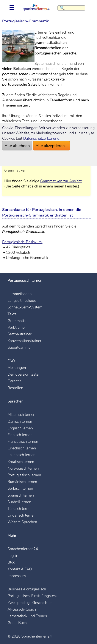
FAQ (11, 361)
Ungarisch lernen (22, 515)
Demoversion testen (24, 374)
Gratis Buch (17, 623)
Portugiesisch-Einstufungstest (32, 596)
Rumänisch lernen (22, 482)
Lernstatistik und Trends (27, 616)
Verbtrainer (17, 327)
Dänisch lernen (20, 421)
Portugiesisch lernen (24, 475)
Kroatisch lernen (21, 462)
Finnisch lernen (20, 435)
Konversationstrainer (24, 341)
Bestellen (15, 388)
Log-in (13, 556)
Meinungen (17, 368)
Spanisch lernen (21, 495)
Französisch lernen (23, 441)
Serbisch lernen (20, 488)
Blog (11, 562)
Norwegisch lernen (23, 468)
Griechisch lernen (22, 448)
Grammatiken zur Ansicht (61, 181)
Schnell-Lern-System (25, 307)
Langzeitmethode (22, 300)
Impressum (17, 576)
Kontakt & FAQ (20, 569)
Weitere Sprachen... (23, 522)
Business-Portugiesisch (27, 589)
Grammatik (17, 321)
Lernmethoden (20, 294)
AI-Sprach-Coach (22, 609)
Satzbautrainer (20, 334)
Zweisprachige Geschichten (30, 603)
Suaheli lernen (19, 502)
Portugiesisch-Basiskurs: (22, 242)
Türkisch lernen (20, 509)
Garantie (15, 381)
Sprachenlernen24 (23, 549)
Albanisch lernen (21, 415)
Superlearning (19, 347)
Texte (12, 314)
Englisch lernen (20, 428)
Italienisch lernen (21, 455)
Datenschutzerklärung (41, 138)
